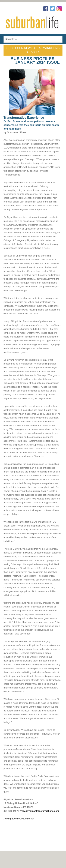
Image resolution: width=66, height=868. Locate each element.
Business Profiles (32, 59)
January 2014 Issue (37, 62)
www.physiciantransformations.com (39, 811)
